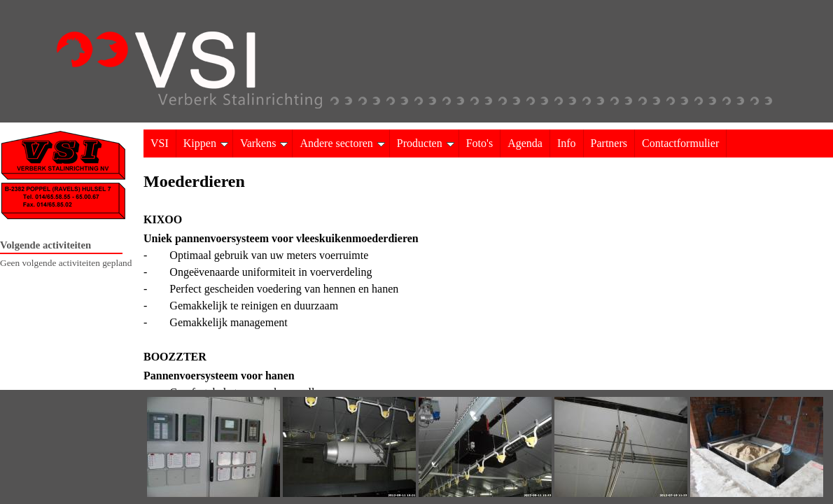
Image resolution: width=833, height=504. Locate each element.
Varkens (264, 143)
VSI (160, 143)
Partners (609, 143)
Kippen (206, 143)
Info (567, 143)
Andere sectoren (342, 143)
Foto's (479, 143)
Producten (426, 143)
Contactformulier (680, 143)
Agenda (525, 143)
